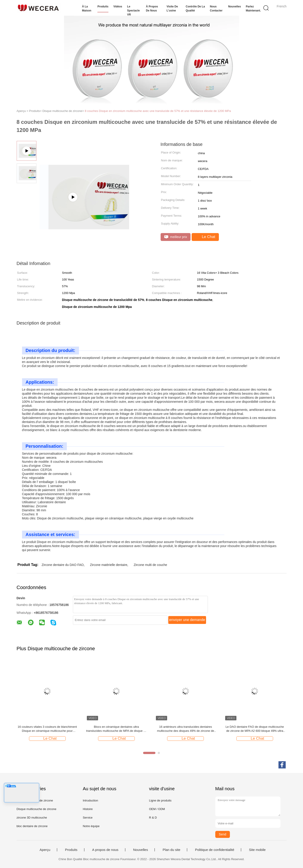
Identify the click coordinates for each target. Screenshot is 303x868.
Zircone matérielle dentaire (109, 565)
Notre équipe (91, 826)
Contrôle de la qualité (195, 9)
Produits (103, 7)
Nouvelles (235, 7)
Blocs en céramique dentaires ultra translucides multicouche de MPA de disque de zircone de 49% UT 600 (116, 729)
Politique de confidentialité (215, 850)
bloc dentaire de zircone (32, 826)
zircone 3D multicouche (32, 818)
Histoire (88, 809)
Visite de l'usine (172, 9)
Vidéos (118, 7)
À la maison (87, 9)
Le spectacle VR (133, 11)
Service (88, 818)
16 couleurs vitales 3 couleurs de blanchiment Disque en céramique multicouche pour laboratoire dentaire (47, 729)
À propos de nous (152, 9)
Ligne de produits (160, 800)
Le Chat (206, 237)
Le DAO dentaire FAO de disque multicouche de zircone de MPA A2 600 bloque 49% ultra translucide (255, 729)
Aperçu (45, 850)
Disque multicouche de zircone (37, 809)
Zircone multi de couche (150, 565)
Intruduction (90, 800)
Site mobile (257, 850)
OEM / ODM (157, 809)
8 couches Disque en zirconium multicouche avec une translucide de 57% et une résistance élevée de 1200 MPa (158, 111)
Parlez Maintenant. (253, 9)
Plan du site (171, 850)
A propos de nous (105, 850)
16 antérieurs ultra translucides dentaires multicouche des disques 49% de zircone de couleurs (186, 729)
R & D (153, 818)
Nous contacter (216, 9)
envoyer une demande (187, 620)
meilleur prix (176, 237)
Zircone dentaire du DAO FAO (63, 565)
